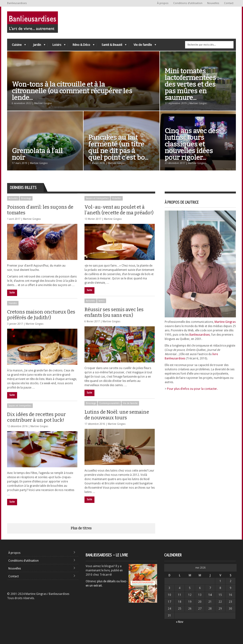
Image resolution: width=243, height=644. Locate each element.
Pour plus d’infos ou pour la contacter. (192, 389)
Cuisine (16, 46)
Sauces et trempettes (97, 198)
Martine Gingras (32, 219)
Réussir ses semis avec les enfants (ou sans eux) (114, 316)
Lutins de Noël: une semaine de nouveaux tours (117, 422)
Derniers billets (23, 188)
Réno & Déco (81, 46)
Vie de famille (143, 46)
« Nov (180, 622)
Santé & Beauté (112, 46)
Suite (12, 293)
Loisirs (57, 46)
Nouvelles (213, 3)
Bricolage (26, 198)
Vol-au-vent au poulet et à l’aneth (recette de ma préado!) (119, 210)
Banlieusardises (200, 335)
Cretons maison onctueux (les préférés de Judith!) (41, 318)
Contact (229, 3)
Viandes (13, 307)
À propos (163, 3)
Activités (13, 198)
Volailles (117, 198)
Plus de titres (81, 528)
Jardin (37, 46)
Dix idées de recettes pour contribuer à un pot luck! (36, 424)
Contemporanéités (109, 411)
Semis (102, 304)
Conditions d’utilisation (188, 3)
